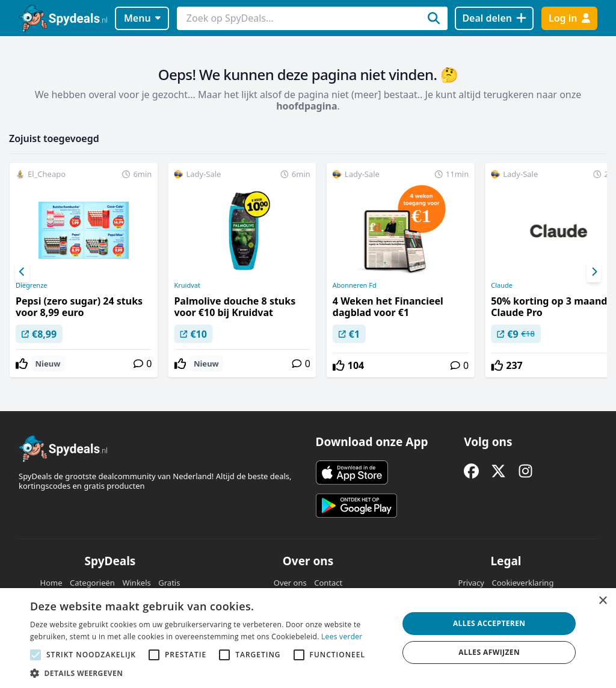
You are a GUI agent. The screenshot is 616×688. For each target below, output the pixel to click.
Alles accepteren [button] (489, 623)
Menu (142, 18)
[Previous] (22, 272)
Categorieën (92, 583)
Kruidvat (187, 285)
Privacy (471, 583)
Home (51, 583)
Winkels (136, 583)
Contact (328, 583)
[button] (209, 673)
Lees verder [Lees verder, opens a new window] (342, 637)
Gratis (169, 583)
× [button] (602, 601)
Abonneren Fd (355, 285)
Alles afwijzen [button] (489, 652)
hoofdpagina (306, 106)
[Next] (594, 272)
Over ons (290, 583)
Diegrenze (32, 285)
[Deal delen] (494, 18)
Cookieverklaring (522, 583)
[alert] (308, 638)
